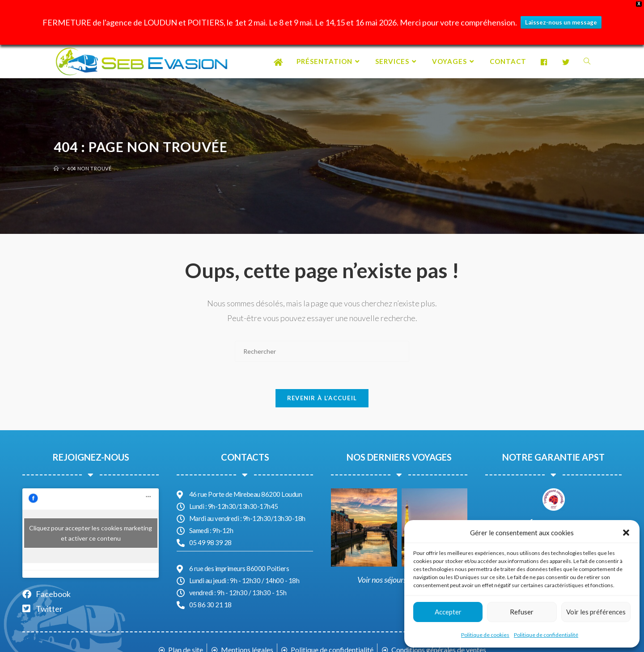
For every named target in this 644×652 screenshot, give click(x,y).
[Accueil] (56, 168)
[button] (626, 533)
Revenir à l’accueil (322, 398)
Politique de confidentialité (546, 635)
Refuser (522, 612)
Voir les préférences (596, 612)
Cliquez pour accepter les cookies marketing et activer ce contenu (91, 533)
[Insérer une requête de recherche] (322, 351)
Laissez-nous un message (561, 22)
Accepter (448, 612)
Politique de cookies (485, 635)
